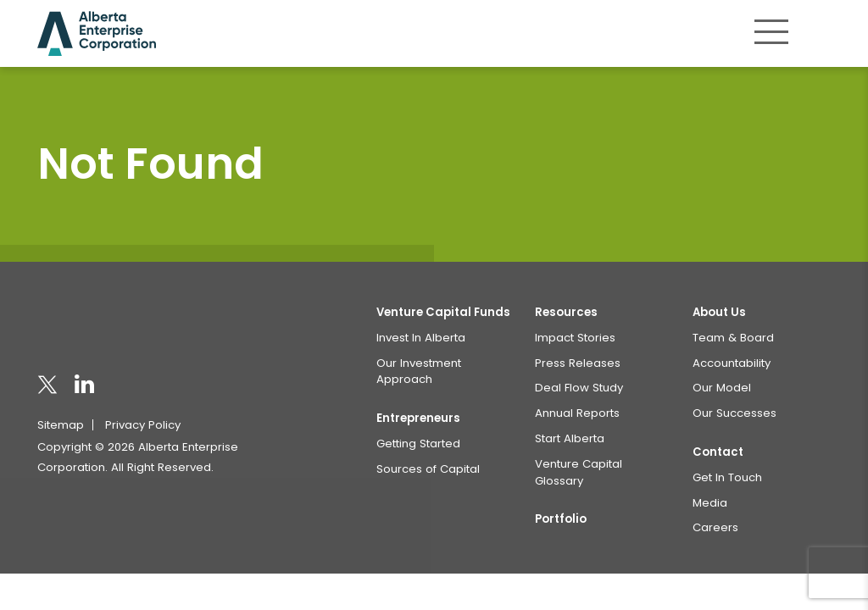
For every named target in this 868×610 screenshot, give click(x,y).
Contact (718, 452)
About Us (719, 312)
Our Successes (734, 413)
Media (710, 503)
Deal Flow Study (579, 388)
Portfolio (561, 519)
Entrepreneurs (418, 418)
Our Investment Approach (419, 372)
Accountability (732, 363)
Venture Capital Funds (443, 312)
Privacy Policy (143, 425)
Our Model (722, 388)
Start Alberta (570, 438)
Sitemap (61, 425)
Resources (566, 312)
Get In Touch (727, 477)
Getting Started (418, 444)
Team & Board (733, 338)
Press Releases (578, 363)
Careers (715, 527)
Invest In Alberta (421, 338)
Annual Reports (577, 413)
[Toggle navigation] (771, 31)
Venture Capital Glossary (579, 472)
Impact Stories (575, 338)
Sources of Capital (428, 469)
